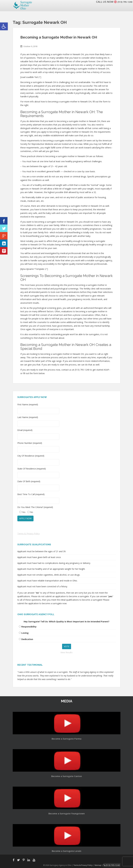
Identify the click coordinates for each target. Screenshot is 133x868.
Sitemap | (102, 865)
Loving (25, 633)
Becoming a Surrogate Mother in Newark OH (59, 37)
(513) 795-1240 (123, 2)
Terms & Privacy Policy (29, 534)
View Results (66, 652)
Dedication (27, 639)
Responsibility (29, 627)
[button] (4, 26)
